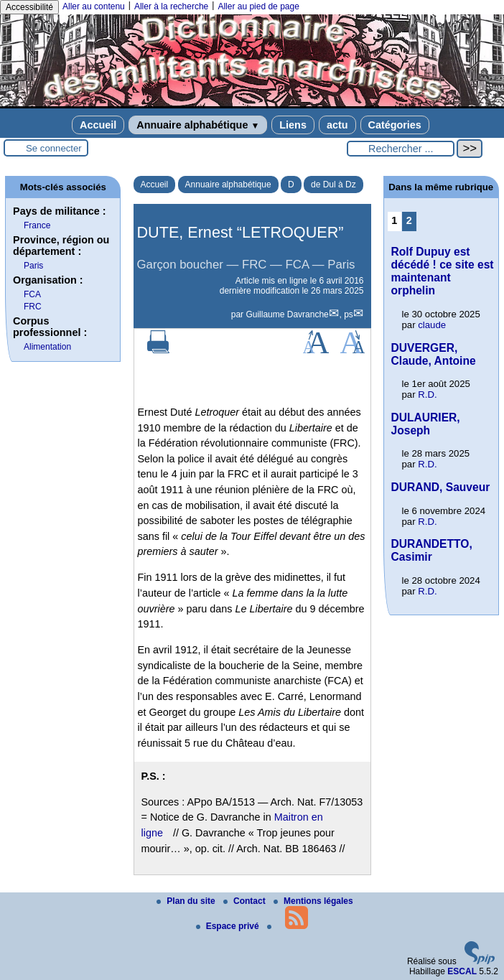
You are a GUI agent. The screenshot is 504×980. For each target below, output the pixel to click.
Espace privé (229, 926)
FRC (33, 307)
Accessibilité (29, 7)
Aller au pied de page (258, 6)
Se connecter (54, 148)
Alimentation (47, 347)
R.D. (427, 395)
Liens (293, 125)
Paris (33, 266)
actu (337, 125)
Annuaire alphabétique (198, 125)
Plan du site (187, 901)
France (37, 225)
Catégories (395, 125)
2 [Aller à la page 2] (409, 220)
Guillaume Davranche (287, 314)
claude (432, 325)
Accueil (98, 125)
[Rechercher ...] (401, 149)
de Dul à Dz (333, 185)
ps (349, 314)
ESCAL (462, 971)
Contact (246, 901)
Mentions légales (313, 901)
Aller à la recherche (171, 6)
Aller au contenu (94, 6)
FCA (32, 294)
